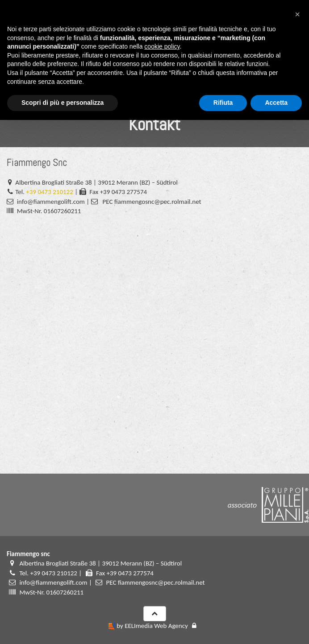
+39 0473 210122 (49, 192)
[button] (297, 14)
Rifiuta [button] (223, 103)
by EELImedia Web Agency (152, 626)
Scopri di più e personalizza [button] (63, 103)
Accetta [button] (276, 103)
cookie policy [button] (162, 46)
